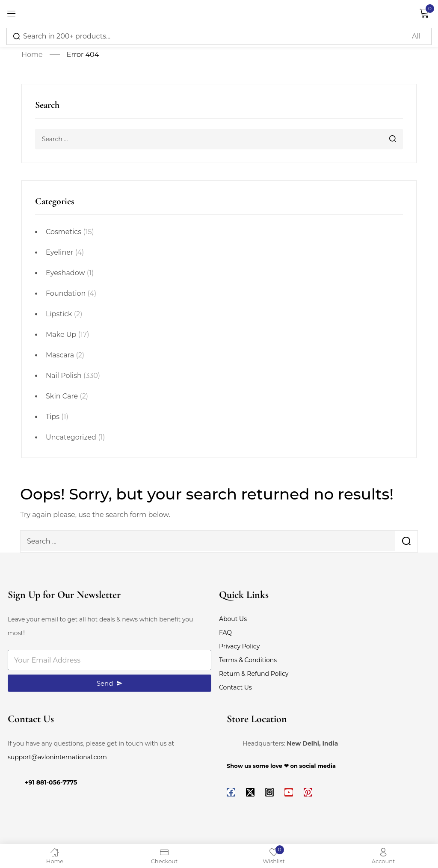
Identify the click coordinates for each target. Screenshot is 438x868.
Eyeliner (59, 252)
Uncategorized (71, 437)
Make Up (61, 334)
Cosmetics (64, 232)
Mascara (60, 355)
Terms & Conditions (248, 660)
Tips (53, 417)
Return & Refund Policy (254, 674)
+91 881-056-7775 (51, 782)
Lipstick (59, 314)
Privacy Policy (239, 646)
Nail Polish (64, 376)
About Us (233, 619)
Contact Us (235, 687)
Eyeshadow (65, 273)
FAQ (225, 633)
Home (32, 55)
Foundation (66, 293)
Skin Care (62, 396)
